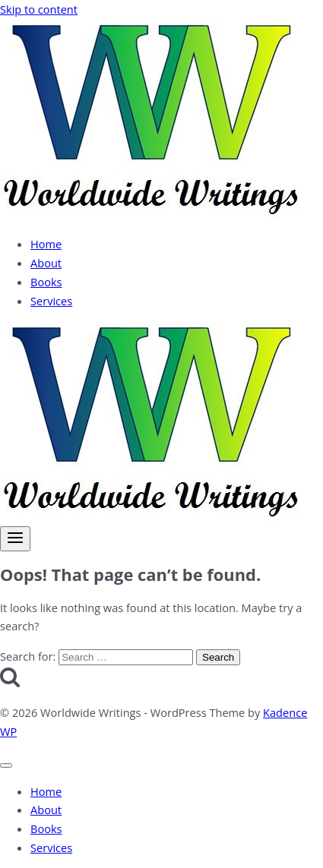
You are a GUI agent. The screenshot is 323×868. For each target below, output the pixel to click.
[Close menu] (6, 765)
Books (46, 282)
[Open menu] (15, 539)
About (46, 263)
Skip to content (39, 9)
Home (46, 244)
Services (51, 301)
